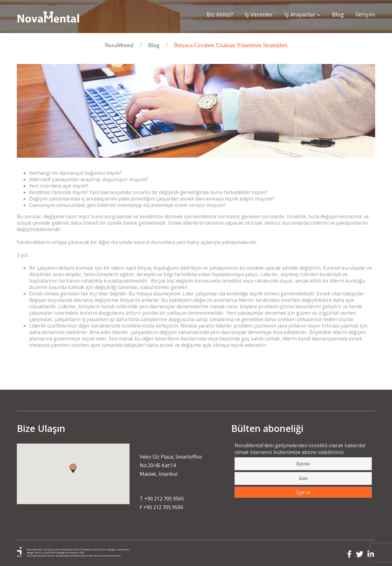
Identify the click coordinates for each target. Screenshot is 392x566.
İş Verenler (259, 14)
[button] (73, 469)
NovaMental (119, 45)
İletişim (365, 14)
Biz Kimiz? (220, 14)
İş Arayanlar (302, 15)
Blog (338, 14)
